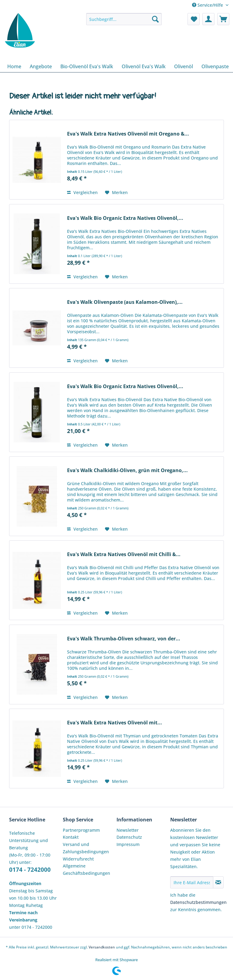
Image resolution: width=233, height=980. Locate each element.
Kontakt (71, 837)
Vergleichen (82, 192)
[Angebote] (41, 66)
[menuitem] (124, 22)
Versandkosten (102, 947)
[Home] (14, 66)
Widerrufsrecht (78, 859)
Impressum (128, 844)
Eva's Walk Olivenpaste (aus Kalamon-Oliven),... (125, 302)
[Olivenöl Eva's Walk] (144, 66)
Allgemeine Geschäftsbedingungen (86, 869)
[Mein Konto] (208, 19)
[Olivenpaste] (215, 66)
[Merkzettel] (194, 19)
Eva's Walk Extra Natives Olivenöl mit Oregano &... (128, 134)
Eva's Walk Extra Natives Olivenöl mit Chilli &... (124, 554)
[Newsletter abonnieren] (218, 882)
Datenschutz (129, 837)
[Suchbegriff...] (124, 19)
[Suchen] (155, 19)
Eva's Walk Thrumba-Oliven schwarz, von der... (124, 639)
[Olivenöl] (184, 66)
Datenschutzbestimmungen (198, 902)
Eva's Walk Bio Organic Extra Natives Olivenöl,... (125, 218)
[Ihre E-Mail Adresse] (192, 882)
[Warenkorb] (223, 19)
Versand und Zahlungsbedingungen (86, 848)
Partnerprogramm (81, 830)
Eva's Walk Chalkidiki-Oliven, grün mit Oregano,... (127, 470)
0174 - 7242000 (30, 870)
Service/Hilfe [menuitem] (208, 5)
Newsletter (128, 830)
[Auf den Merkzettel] (116, 193)
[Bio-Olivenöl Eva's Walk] (87, 66)
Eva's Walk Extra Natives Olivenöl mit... (115, 723)
